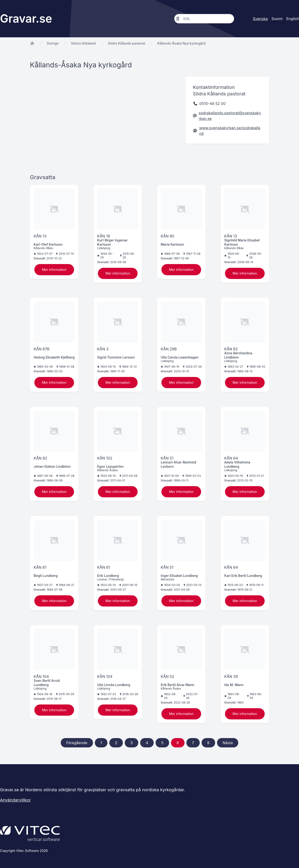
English (293, 19)
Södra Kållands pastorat (127, 43)
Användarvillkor (15, 800)
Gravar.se (26, 19)
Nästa (228, 743)
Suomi (277, 19)
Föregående (77, 743)
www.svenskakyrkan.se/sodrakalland (230, 131)
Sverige (53, 43)
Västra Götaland (83, 43)
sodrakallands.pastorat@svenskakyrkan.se (230, 116)
